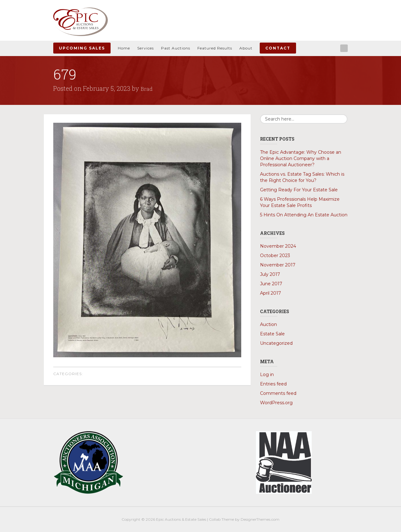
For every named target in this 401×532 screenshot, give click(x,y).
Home (124, 48)
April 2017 (271, 293)
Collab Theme (221, 519)
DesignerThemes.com (260, 519)
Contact (278, 48)
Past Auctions (176, 48)
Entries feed (273, 384)
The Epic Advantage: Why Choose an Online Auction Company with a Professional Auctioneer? (301, 158)
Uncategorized (276, 343)
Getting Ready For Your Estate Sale (299, 189)
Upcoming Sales (82, 48)
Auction (268, 324)
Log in (267, 374)
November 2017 (278, 265)
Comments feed (278, 393)
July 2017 (270, 274)
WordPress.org (276, 402)
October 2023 (275, 255)
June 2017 (271, 283)
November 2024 (278, 246)
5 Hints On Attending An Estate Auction (304, 214)
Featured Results (215, 48)
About (246, 48)
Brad (147, 88)
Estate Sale (272, 333)
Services (146, 48)
